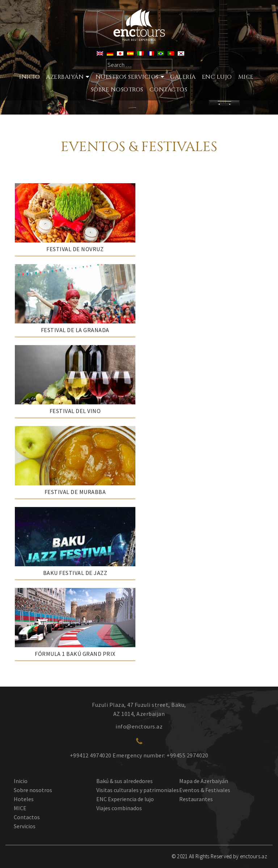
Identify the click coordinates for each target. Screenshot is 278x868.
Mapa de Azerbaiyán (204, 781)
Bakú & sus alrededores (125, 781)
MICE (246, 77)
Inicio (30, 77)
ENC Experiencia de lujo (125, 799)
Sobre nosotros (33, 790)
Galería (183, 77)
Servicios (25, 826)
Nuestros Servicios (127, 77)
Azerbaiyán (65, 77)
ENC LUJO (217, 77)
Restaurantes (196, 799)
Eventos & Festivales (205, 790)
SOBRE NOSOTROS (117, 90)
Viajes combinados (119, 808)
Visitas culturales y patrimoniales (138, 790)
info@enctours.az (139, 726)
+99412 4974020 (91, 755)
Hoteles (24, 799)
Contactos (169, 90)
